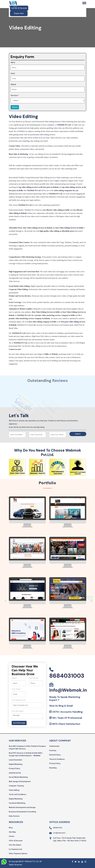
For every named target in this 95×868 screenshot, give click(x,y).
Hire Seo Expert (15, 845)
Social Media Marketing (18, 777)
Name (13, 62)
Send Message (19, 723)
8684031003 (67, 676)
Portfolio (53, 751)
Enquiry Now (19, 13)
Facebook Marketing (17, 803)
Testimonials (54, 746)
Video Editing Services (53, 122)
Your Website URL (19, 700)
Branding (53, 768)
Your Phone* (34, 678)
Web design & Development (20, 782)
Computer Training (16, 786)
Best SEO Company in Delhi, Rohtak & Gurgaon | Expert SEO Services (27, 747)
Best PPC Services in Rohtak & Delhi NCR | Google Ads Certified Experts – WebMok (26, 754)
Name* (14, 678)
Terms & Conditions (57, 759)
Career (12, 836)
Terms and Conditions (18, 794)
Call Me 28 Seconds (19, 8)
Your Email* (16, 689)
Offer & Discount (16, 841)
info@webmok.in (68, 690)
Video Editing (14, 790)
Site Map (12, 832)
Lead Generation (16, 760)
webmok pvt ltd (15, 773)
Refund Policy (55, 755)
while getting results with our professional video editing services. (32, 135)
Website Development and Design (22, 807)
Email (13, 73)
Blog (11, 828)
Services (15, 95)
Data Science (14, 816)
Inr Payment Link (15, 849)
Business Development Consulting (22, 812)
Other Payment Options (18, 854)
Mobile (13, 84)
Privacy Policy (14, 768)
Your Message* (18, 711)
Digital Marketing (16, 764)
